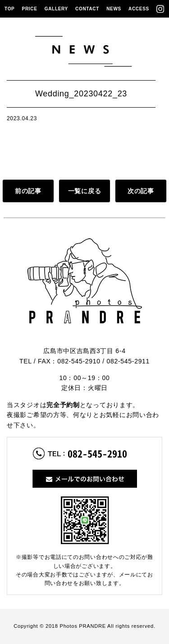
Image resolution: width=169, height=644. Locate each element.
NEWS (114, 9)
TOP (9, 9)
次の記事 (141, 191)
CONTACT (87, 9)
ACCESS (139, 9)
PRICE (30, 9)
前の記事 (28, 191)
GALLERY (56, 9)
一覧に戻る (85, 191)
